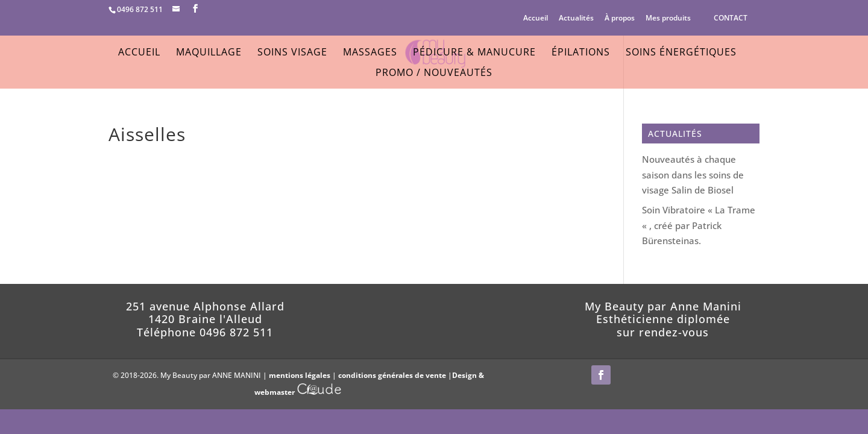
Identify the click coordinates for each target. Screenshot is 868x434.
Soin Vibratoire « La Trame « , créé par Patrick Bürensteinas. (699, 225)
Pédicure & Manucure (474, 53)
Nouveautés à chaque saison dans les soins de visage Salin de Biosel (693, 175)
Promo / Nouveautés (434, 74)
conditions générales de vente (392, 375)
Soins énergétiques (681, 53)
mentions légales (300, 375)
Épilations (581, 53)
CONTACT (731, 18)
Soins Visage (292, 53)
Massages (370, 53)
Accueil (536, 19)
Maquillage (209, 53)
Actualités (576, 19)
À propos (620, 19)
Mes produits (668, 19)
